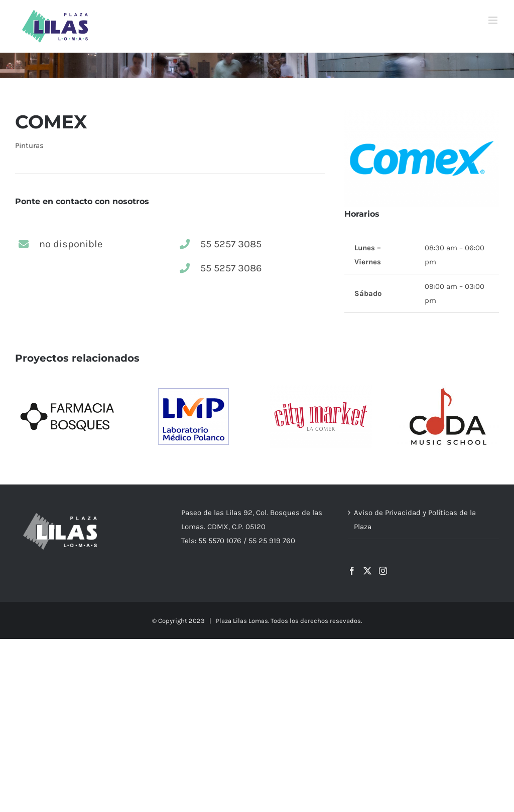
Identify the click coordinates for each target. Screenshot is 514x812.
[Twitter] (367, 571)
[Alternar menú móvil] (494, 20)
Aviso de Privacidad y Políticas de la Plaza (415, 520)
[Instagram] (383, 571)
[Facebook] (352, 571)
